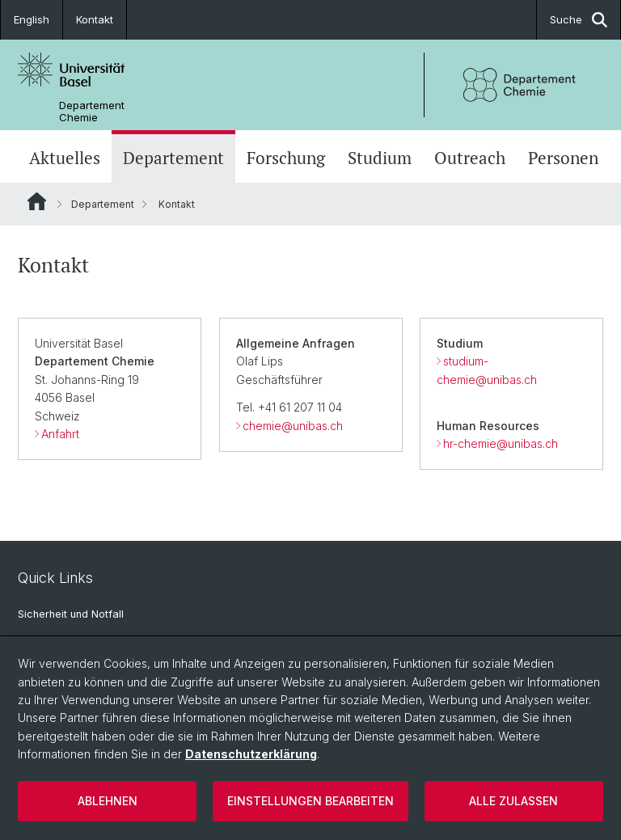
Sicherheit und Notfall (71, 614)
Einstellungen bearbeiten (310, 801)
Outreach (470, 158)
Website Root (37, 201)
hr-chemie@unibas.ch (501, 443)
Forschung (286, 158)
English (32, 19)
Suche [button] (579, 20)
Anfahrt (60, 434)
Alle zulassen (513, 801)
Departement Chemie (92, 112)
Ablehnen (108, 801)
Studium (380, 158)
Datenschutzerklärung (251, 754)
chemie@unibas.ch (293, 426)
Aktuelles (65, 158)
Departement (173, 158)
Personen (563, 158)
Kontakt (95, 19)
